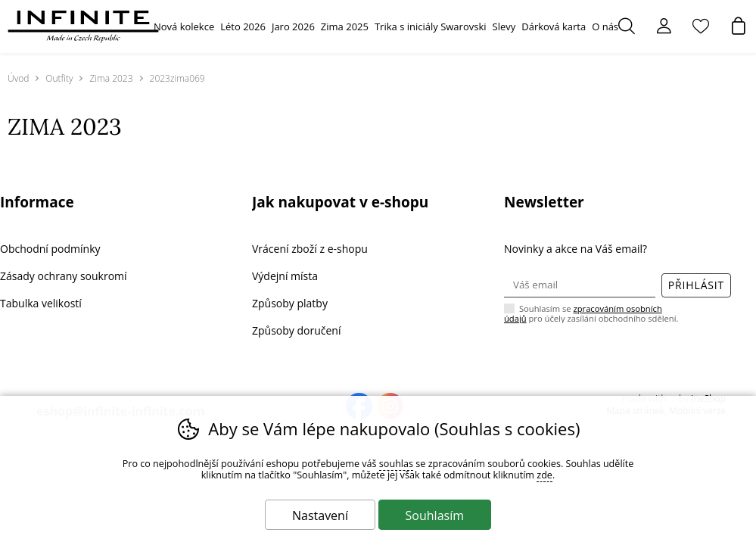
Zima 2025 (345, 26)
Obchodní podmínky (50, 249)
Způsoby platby (290, 303)
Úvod (18, 78)
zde (544, 475)
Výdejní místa (285, 276)
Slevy (504, 26)
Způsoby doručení (296, 330)
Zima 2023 (111, 78)
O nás (605, 26)
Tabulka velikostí (41, 303)
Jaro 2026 (293, 26)
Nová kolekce (184, 26)
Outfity (59, 78)
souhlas (396, 464)
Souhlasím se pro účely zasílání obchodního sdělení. (591, 313)
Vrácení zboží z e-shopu (310, 249)
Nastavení (320, 515)
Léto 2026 (243, 26)
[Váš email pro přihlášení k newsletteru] (580, 285)
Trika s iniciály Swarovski (431, 26)
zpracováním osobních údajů (583, 313)
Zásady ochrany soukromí (64, 276)
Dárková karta (554, 26)
